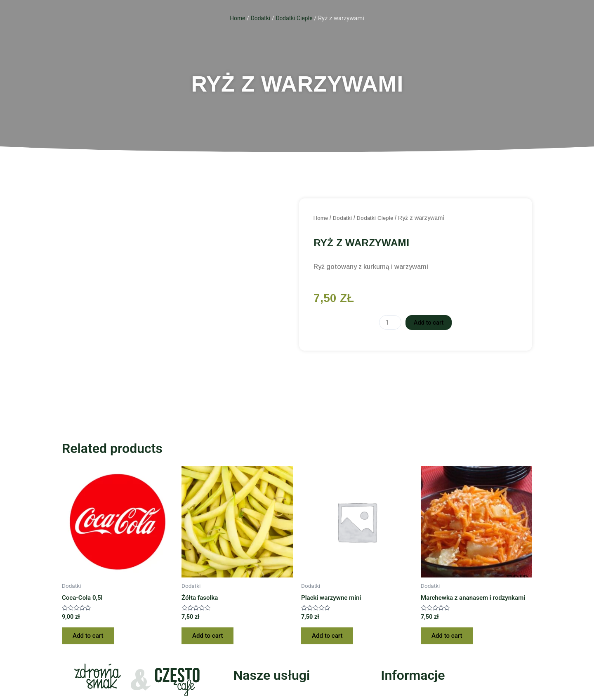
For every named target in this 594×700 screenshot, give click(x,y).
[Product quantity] (389, 323)
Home (236, 18)
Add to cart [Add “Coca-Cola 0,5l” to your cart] (91, 637)
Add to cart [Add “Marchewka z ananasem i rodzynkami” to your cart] (449, 637)
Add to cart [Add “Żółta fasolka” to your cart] (210, 637)
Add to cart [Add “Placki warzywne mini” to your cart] (330, 637)
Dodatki (260, 18)
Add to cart (430, 322)
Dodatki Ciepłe (295, 18)
